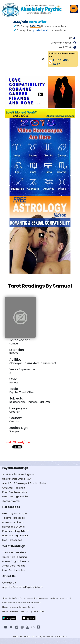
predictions (40, 30)
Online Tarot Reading (15, 557)
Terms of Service (27, 607)
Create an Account (62, 43)
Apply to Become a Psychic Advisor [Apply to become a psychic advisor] (23, 587)
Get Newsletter (11, 501)
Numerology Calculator (16, 561)
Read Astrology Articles (16, 531)
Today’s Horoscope (14, 518)
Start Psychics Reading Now (18, 474)
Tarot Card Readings (14, 552)
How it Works (65, 47)
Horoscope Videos (13, 522)
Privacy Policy (39, 611)
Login (70, 37)
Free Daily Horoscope (15, 513)
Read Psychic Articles (15, 492)
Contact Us (9, 583)
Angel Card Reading (14, 566)
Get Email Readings (14, 488)
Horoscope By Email (14, 527)
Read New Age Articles (15, 496)
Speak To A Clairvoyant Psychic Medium (25, 483)
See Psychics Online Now (17, 479)
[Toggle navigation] (74, 9)
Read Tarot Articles (13, 570)
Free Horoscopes (12, 540)
